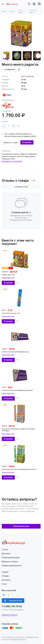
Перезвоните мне (22, 526)
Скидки (5, 572)
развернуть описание (12, 161)
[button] (4, 56)
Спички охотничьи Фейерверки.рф (15, 352)
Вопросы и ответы (10, 562)
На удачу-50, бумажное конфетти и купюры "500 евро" (20, 430)
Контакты (6, 580)
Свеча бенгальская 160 (11, 313)
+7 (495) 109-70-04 (12, 606)
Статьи (5, 550)
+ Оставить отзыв (22, 187)
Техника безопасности (12, 566)
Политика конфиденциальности (14, 640)
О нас (4, 584)
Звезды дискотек (8, 275)
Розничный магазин (11, 558)
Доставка (6, 554)
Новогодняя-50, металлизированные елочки (19, 469)
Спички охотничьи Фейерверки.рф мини (17, 390)
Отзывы (5, 576)
